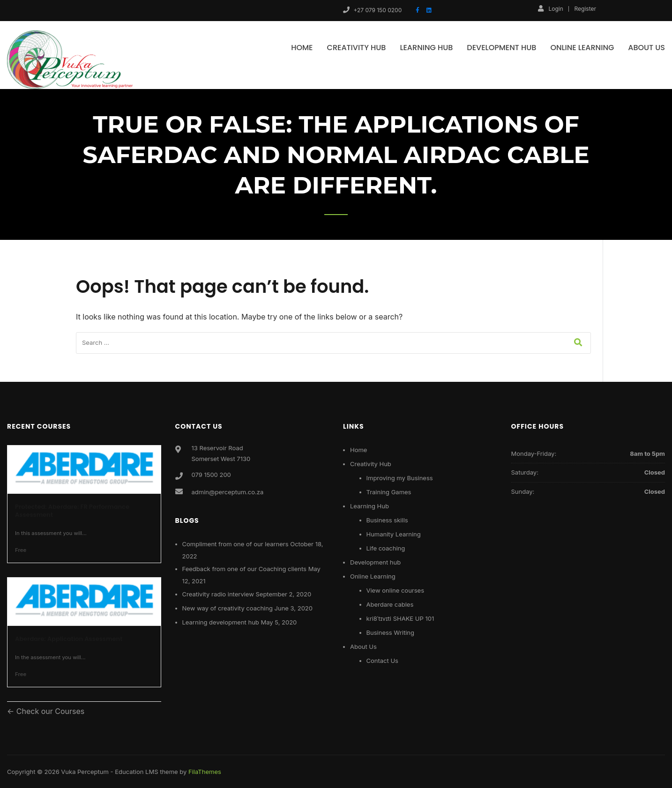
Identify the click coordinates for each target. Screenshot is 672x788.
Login (550, 8)
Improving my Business (400, 478)
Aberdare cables (390, 604)
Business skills (387, 520)
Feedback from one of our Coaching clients (244, 569)
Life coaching (386, 548)
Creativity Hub (357, 48)
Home (302, 48)
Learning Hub (426, 48)
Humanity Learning (394, 534)
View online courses (396, 590)
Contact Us (382, 661)
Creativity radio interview (218, 594)
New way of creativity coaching (228, 608)
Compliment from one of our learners (235, 544)
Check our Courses (49, 711)
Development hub (501, 48)
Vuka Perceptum (85, 772)
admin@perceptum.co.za (228, 492)
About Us (646, 48)
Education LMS (136, 772)
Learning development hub (221, 622)
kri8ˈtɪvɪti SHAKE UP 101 (400, 618)
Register (585, 9)
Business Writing (390, 632)
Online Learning (582, 48)
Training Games (389, 492)
